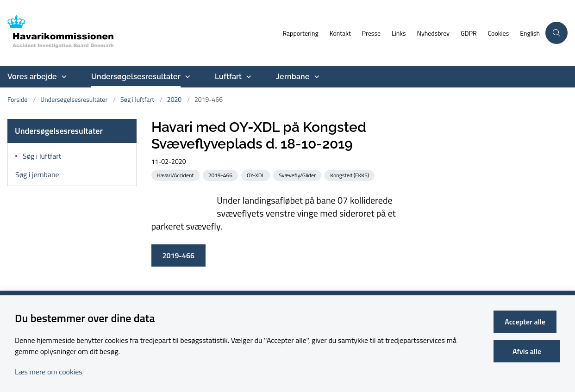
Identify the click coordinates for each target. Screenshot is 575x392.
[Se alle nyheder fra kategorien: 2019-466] (221, 175)
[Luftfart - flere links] (248, 77)
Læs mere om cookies (49, 372)
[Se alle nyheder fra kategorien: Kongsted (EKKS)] (350, 175)
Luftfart (228, 77)
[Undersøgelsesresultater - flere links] (187, 77)
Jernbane (293, 77)
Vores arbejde (32, 77)
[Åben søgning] (556, 33)
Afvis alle (529, 351)
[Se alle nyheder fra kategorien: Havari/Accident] (176, 175)
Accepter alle (529, 322)
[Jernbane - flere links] (316, 77)
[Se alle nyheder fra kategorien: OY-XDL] (256, 175)
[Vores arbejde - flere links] (63, 77)
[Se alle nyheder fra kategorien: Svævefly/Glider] (298, 175)
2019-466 (178, 255)
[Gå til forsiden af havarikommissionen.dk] (138, 33)
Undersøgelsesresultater (136, 77)
